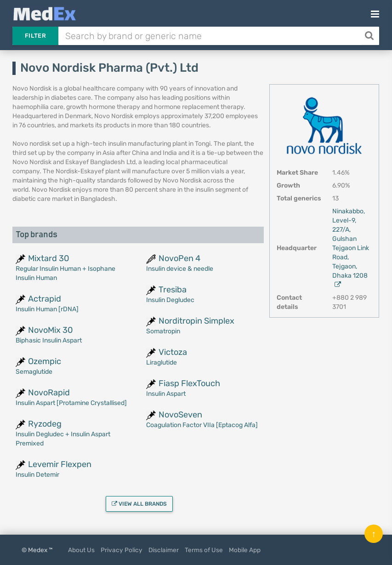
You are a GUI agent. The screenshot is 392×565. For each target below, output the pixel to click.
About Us (81, 550)
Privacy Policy (122, 550)
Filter (35, 36)
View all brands (139, 504)
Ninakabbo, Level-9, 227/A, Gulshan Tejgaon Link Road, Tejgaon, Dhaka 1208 (351, 248)
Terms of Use (204, 550)
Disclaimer (164, 550)
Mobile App (245, 550)
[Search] (370, 36)
